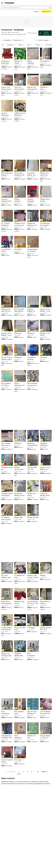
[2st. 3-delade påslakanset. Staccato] (7, 216)
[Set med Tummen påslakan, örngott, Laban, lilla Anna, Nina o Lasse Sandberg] (7, 350)
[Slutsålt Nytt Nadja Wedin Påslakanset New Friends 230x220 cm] (7, 54)
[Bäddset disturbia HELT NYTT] (46, 620)
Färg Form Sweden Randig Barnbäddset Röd (7, 761)
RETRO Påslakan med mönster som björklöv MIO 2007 (33, 384)
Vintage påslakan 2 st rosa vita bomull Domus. (45, 737)
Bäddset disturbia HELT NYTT (46, 629)
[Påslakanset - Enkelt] (46, 80)
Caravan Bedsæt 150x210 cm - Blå (33, 603)
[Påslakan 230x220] (33, 510)
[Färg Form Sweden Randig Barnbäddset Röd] (7, 752)
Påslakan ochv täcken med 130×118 (44, 174)
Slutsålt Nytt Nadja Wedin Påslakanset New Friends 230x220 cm (7, 62)
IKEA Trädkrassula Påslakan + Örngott (7, 174)
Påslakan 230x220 (33, 518)
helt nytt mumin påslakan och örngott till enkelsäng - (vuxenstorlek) (32, 713)
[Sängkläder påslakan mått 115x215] (20, 646)
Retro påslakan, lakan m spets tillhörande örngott (6, 444)
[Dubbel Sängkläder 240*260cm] (33, 54)
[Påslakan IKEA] (20, 510)
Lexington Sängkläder (31, 200)
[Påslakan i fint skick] (33, 728)
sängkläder (38, 784)
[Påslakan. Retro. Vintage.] (46, 192)
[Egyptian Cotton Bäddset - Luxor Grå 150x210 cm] (46, 302)
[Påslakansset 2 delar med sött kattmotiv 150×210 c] (7, 302)
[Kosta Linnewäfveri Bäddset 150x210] (33, 646)
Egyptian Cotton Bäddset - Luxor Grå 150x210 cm (45, 310)
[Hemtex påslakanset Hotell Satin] (20, 376)
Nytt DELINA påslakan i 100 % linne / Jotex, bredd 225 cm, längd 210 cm (19, 495)
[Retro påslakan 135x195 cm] (7, 376)
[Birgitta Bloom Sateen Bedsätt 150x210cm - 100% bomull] (7, 594)
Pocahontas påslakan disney (45, 494)
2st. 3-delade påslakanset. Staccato (5, 224)
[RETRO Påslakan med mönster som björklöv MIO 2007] (33, 376)
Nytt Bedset (18, 249)
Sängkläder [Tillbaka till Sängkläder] (8, 40)
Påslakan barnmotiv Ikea (19, 468)
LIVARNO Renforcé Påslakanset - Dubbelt (20, 114)
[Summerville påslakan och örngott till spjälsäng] (33, 166)
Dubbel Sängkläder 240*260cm (31, 62)
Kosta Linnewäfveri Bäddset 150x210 (33, 655)
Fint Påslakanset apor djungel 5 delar (45, 224)
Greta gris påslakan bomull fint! (6, 200)
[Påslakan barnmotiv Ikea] (20, 460)
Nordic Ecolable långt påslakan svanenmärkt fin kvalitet (19, 310)
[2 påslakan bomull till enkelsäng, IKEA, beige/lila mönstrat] (7, 486)
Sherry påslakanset (18, 737)
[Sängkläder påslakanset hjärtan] (46, 436)
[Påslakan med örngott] (33, 486)
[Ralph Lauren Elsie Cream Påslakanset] (20, 620)
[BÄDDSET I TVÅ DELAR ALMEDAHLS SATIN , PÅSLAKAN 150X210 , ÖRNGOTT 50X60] (46, 326)
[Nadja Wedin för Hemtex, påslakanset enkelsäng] (46, 594)
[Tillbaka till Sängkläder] (2, 40)
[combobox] (26, 7)
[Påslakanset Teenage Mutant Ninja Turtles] (33, 436)
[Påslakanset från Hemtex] (20, 594)
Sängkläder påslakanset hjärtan (44, 444)
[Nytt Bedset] (20, 242)
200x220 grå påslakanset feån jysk (20, 174)
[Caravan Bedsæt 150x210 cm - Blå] (33, 594)
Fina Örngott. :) (19, 760)
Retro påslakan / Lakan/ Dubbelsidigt (19, 713)
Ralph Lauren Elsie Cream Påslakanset (20, 629)
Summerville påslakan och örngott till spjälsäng (31, 174)
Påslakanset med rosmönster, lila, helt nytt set (19, 224)
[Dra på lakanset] (46, 54)
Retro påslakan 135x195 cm (6, 384)
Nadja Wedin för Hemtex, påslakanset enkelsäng (45, 603)
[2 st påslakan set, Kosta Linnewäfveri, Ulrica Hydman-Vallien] (20, 568)
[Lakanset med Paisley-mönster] (7, 80)
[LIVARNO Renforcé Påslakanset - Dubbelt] (20, 106)
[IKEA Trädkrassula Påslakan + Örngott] (7, 166)
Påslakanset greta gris (7, 468)
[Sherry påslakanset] (20, 728)
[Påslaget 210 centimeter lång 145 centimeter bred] (7, 646)
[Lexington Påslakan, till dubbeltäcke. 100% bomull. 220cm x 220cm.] (33, 302)
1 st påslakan (31, 628)
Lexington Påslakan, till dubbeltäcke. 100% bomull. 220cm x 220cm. (32, 310)
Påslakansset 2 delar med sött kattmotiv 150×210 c (6, 310)
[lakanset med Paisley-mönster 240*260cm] (33, 80)
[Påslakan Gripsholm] (20, 192)
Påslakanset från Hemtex (19, 603)
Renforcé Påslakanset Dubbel (5, 114)
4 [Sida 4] (32, 772)
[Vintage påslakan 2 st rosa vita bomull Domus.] (46, 728)
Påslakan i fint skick (31, 737)
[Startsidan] (9, 3)
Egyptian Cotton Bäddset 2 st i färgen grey (45, 468)
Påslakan (43, 575)
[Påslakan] (46, 568)
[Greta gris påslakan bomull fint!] (7, 192)
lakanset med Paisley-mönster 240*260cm (32, 88)
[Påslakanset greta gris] (7, 460)
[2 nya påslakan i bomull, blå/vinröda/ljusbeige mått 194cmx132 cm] (7, 242)
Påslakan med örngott (31, 494)
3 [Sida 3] (27, 772)
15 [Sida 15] (38, 772)
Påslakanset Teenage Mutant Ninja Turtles (32, 444)
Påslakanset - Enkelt (44, 88)
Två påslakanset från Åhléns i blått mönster (7, 737)
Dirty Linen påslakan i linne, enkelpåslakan (6, 577)
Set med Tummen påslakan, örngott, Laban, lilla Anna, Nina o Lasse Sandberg (7, 358)
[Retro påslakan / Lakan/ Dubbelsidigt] (20, 704)
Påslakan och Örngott (18, 62)
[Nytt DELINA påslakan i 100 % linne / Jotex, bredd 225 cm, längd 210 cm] (20, 486)
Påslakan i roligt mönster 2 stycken (33, 576)
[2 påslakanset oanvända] (33, 350)
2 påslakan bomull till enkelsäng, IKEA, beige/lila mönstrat (7, 495)
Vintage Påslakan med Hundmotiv (7, 629)
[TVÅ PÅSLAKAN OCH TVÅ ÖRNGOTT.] (33, 460)
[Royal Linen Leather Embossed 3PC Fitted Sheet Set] (20, 80)
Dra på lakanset (45, 61)
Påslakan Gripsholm (17, 200)
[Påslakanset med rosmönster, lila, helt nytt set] (20, 216)
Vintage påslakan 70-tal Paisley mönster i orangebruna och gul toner (33, 250)
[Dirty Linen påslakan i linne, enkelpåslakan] (7, 568)
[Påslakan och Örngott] (20, 54)
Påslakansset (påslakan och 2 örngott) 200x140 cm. (33, 224)
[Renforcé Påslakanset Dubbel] (7, 106)
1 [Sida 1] (19, 772)
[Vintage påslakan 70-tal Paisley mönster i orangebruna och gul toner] (33, 242)
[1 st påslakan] (33, 620)
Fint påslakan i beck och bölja (6, 518)
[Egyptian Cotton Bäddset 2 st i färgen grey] (46, 460)
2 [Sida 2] (23, 772)
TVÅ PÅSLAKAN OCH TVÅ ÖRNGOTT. (32, 468)
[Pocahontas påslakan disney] (46, 486)
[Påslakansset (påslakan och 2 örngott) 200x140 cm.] (33, 216)
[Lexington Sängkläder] (33, 192)
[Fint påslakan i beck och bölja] (7, 510)
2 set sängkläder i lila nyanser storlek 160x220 (46, 713)
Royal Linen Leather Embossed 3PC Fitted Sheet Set (20, 88)
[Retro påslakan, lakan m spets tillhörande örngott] (7, 436)
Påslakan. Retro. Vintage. (45, 200)
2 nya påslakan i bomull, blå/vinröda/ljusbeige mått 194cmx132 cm (7, 250)
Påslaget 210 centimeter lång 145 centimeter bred (6, 655)
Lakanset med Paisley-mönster (6, 88)
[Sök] (50, 7)
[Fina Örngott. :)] (20, 752)
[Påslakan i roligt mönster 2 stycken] (33, 568)
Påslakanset (18, 333)
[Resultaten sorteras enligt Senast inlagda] (43, 40)
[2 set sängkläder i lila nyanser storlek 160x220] (46, 704)
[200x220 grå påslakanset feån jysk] (20, 166)
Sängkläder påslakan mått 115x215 (19, 655)
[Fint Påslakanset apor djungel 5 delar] (46, 216)
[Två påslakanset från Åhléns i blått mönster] (7, 728)
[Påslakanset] (20, 326)
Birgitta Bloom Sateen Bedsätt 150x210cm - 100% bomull (6, 603)
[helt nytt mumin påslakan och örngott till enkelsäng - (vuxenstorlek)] (33, 704)
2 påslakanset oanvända (31, 358)
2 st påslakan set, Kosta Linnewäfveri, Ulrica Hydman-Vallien (20, 577)
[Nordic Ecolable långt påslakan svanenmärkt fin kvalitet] (20, 302)
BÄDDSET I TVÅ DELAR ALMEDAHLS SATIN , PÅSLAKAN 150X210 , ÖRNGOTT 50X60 (46, 334)
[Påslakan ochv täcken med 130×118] (46, 166)
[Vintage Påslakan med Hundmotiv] (7, 620)
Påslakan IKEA (18, 518)
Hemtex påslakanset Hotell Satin (20, 384)
